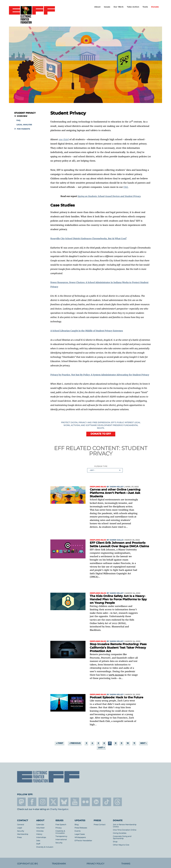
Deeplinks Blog (98, 487)
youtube (75, 802)
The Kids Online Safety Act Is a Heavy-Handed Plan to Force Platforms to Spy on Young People (118, 599)
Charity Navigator (59, 809)
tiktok (107, 802)
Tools (145, 7)
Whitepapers (80, 837)
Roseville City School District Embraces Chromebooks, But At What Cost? (89, 239)
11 (134, 743)
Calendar (40, 825)
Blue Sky (64, 802)
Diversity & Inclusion (45, 847)
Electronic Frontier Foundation (32, 15)
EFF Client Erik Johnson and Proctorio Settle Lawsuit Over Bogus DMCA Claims (119, 544)
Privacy (59, 828)
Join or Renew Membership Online (125, 826)
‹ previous (75, 743)
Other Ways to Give (121, 845)
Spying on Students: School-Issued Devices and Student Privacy (109, 196)
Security (21, 831)
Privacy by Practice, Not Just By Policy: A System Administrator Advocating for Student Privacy (100, 375)
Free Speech (61, 825)
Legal (20, 828)
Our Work (118, 7)
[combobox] (105, 470)
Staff (38, 844)
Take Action (133, 7)
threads (118, 802)
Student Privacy (25, 113)
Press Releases (81, 828)
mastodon (21, 802)
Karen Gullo (116, 540)
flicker (85, 802)
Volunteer (40, 828)
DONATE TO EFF (101, 434)
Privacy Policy (95, 864)
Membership (23, 834)
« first (60, 743)
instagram (43, 802)
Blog (77, 825)
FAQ (18, 120)
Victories (40, 831)
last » (101, 748)
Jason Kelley (117, 487)
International (61, 840)
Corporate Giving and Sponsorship (122, 837)
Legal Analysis (24, 125)
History (39, 834)
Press (19, 837)
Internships (41, 837)
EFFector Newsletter (83, 841)
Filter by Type (101, 466)
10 (128, 743)
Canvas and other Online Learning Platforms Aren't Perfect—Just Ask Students (115, 493)
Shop (115, 842)
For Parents (23, 129)
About (97, 7)
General (21, 825)
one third (64, 139)
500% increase (116, 675)
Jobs (38, 841)
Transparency (61, 836)
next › (143, 743)
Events (77, 831)
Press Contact (100, 825)
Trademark (59, 864)
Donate (155, 7)
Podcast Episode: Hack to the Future (116, 697)
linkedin (96, 802)
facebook (32, 802)
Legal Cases (80, 834)
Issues (107, 7)
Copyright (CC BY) (27, 864)
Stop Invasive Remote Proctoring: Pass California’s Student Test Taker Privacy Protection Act (118, 647)
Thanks (126, 864)
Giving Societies (120, 833)
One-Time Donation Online (125, 830)
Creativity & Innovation (60, 832)
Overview (22, 116)
